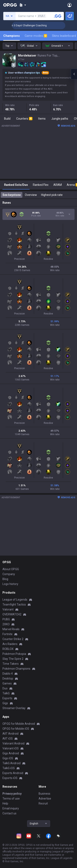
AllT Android (10, 734)
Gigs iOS (8, 758)
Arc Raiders (10, 644)
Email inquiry (11, 808)
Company (9, 574)
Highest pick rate (52, 195)
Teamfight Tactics (14, 604)
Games (7, 683)
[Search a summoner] (58, 16)
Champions (11, 36)
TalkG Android (11, 763)
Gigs (5, 703)
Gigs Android (11, 753)
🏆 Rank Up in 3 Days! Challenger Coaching (32, 25)
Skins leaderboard (64, 36)
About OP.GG (11, 569)
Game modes (36, 36)
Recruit (43, 803)
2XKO (6, 624)
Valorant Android (13, 743)
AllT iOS (8, 739)
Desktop (8, 678)
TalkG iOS (9, 768)
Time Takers (11, 664)
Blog (5, 579)
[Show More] (23, 5)
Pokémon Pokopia (14, 654)
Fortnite (7, 634)
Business (44, 794)
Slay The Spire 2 (13, 659)
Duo (5, 688)
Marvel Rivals (11, 629)
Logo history (10, 584)
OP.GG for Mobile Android (19, 724)
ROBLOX (8, 649)
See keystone (12, 195)
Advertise (45, 799)
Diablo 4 (8, 674)
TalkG (6, 693)
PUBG (6, 619)
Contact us (9, 813)
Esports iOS (10, 778)
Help (5, 803)
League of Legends (15, 600)
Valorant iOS (11, 748)
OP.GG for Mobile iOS (16, 729)
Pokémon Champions (16, 669)
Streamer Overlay (14, 708)
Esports (7, 698)
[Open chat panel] (74, 74)
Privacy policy (12, 794)
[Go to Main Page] (10, 5)
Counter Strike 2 (13, 639)
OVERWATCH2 (12, 614)
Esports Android (13, 773)
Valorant (8, 609)
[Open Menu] (70, 5)
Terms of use (11, 799)
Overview (31, 195)
